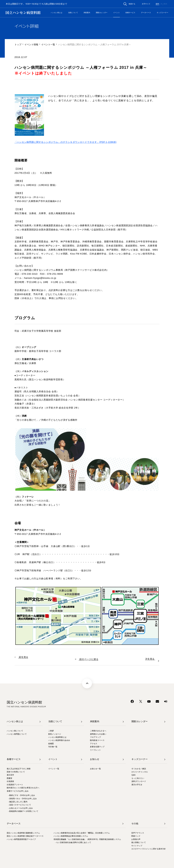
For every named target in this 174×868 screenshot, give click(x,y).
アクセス (94, 744)
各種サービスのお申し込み (18, 791)
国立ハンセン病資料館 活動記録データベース (25, 836)
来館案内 (87, 13)
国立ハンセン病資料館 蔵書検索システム (23, 833)
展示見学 (10, 775)
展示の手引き (137, 785)
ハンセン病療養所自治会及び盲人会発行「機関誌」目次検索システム (82, 833)
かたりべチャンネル (140, 772)
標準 (157, 4)
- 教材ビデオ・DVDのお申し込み (22, 795)
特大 (166, 4)
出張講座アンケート (15, 785)
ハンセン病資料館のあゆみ (59, 740)
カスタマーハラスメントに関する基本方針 (149, 849)
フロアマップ (95, 737)
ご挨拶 (51, 731)
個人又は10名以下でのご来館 (19, 769)
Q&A (133, 775)
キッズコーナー (162, 13)
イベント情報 (31, 44)
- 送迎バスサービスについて (20, 805)
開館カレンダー (102, 13)
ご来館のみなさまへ (98, 731)
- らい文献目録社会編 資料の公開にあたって (73, 842)
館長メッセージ (55, 734)
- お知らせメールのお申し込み (20, 808)
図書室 (9, 778)
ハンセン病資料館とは (57, 737)
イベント (116, 13)
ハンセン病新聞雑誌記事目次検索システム (71, 836)
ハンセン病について (15, 731)
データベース (146, 13)
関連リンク (136, 836)
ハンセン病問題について (17, 734)
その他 (135, 823)
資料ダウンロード (139, 781)
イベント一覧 (48, 44)
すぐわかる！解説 (139, 769)
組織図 (51, 744)
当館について (73, 13)
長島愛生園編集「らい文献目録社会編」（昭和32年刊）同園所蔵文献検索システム (87, 839)
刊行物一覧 (53, 747)
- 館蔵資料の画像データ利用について (23, 811)
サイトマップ (137, 846)
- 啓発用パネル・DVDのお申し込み (22, 799)
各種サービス (130, 13)
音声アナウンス (138, 833)
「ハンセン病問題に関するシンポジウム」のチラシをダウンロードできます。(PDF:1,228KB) (65, 142)
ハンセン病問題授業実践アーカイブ (21, 839)
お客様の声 (136, 839)
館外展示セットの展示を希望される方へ (23, 788)
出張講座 (10, 781)
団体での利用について (16, 772)
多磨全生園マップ (97, 747)
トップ (18, 44)
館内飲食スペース (97, 740)
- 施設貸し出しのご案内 (18, 802)
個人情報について (139, 842)
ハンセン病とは (57, 13)
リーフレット (95, 750)
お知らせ (95, 759)
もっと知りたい (138, 778)
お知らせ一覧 (95, 769)
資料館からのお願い (98, 734)
